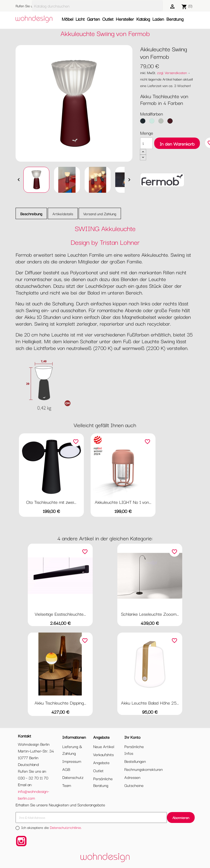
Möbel (67, 19)
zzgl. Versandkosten (172, 73)
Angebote (101, 762)
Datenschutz (73, 777)
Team (67, 785)
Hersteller (125, 19)
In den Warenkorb (177, 144)
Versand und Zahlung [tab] (100, 214)
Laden (158, 19)
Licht (80, 19)
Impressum (72, 761)
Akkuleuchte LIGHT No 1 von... (123, 502)
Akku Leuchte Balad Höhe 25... (150, 703)
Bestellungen (135, 761)
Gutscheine (134, 785)
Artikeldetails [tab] (63, 214)
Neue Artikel (104, 746)
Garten (93, 19)
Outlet (108, 19)
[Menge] (146, 143)
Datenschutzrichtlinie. (66, 827)
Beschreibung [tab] (31, 214)
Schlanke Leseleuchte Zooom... (150, 614)
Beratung (175, 19)
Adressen (132, 777)
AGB (66, 769)
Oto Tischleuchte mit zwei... (51, 502)
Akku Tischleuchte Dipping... (60, 703)
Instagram (21, 841)
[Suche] (97, 6)
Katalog (143, 19)
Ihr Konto (132, 737)
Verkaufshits (103, 754)
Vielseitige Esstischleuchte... (60, 614)
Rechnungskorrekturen (144, 769)
